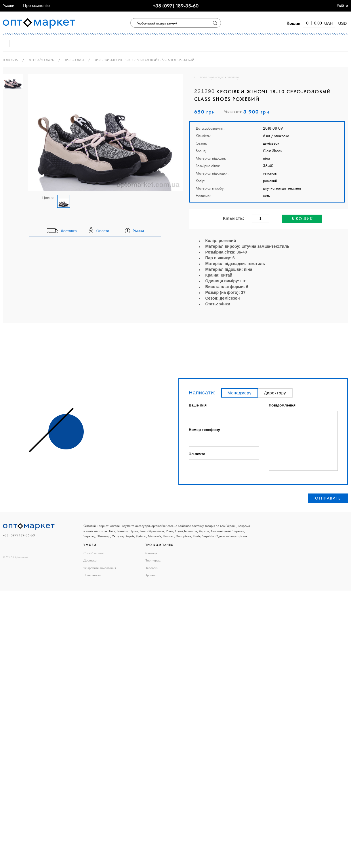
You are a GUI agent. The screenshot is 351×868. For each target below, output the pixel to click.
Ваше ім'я (198, 405)
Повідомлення (282, 405)
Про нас (150, 575)
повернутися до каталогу (219, 77)
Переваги (151, 568)
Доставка (90, 560)
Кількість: (234, 218)
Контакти (151, 553)
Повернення (92, 575)
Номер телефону (204, 430)
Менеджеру (240, 393)
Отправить (328, 498)
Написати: (202, 393)
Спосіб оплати (94, 553)
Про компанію (36, 5)
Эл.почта (197, 454)
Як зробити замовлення (100, 568)
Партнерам (153, 560)
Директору (275, 393)
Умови (9, 5)
